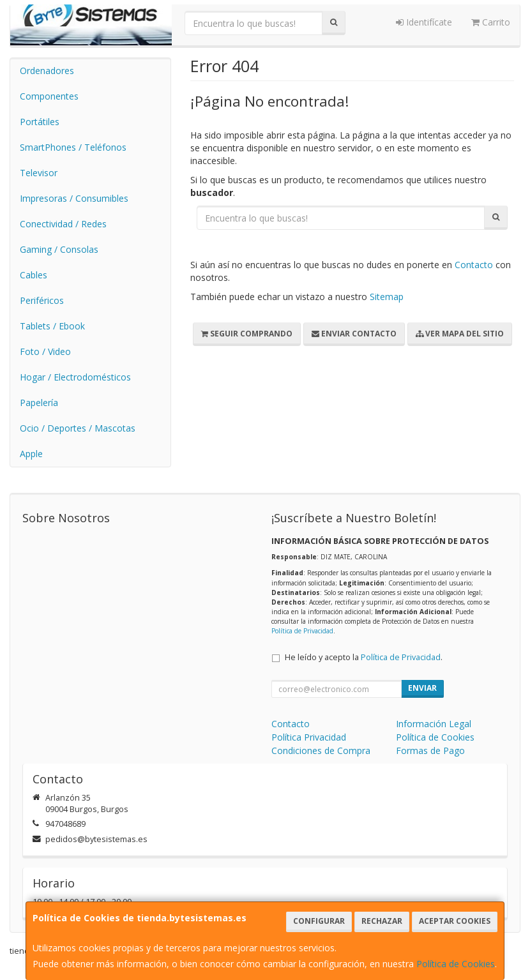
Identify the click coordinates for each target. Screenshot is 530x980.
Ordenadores (47, 71)
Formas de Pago (430, 750)
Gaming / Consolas (59, 249)
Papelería (39, 403)
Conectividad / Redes (63, 224)
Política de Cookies (456, 964)
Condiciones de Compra (321, 750)
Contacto (474, 265)
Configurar (319, 921)
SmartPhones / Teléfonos (73, 147)
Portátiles (40, 122)
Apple (31, 454)
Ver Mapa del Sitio (460, 334)
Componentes (49, 96)
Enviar (422, 688)
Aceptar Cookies (455, 921)
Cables (34, 275)
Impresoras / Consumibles (74, 198)
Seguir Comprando (247, 334)
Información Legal (434, 724)
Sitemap (387, 297)
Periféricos (42, 300)
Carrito (491, 22)
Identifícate (424, 22)
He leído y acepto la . (364, 657)
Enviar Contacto (354, 334)
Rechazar (382, 921)
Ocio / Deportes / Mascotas (78, 428)
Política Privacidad (309, 737)
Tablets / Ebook (52, 326)
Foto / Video (45, 351)
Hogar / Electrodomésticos (75, 377)
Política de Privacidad (302, 631)
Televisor (39, 173)
